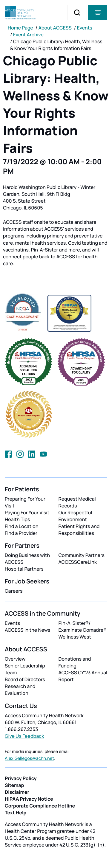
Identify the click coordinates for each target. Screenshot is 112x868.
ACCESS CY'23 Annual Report (83, 676)
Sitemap (14, 785)
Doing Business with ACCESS (27, 559)
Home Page (20, 28)
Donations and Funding (75, 662)
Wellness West (75, 637)
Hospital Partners (24, 569)
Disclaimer (17, 792)
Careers (14, 591)
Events (85, 28)
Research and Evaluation (20, 690)
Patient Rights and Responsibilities (79, 530)
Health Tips (17, 519)
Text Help (16, 813)
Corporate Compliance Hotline (40, 806)
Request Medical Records (77, 502)
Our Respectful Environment (75, 516)
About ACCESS (55, 28)
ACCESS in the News (27, 630)
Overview (15, 659)
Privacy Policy (21, 778)
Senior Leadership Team (25, 669)
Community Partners (82, 555)
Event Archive (28, 35)
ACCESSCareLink (78, 562)
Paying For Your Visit (27, 513)
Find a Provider (21, 533)
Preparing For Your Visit (25, 502)
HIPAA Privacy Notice (29, 799)
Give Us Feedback (24, 736)
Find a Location (22, 526)
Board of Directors (25, 679)
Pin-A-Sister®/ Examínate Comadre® (83, 626)
